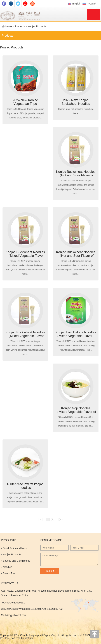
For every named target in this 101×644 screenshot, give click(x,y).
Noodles (7, 567)
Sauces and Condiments (17, 561)
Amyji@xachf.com (16, 615)
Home (9, 26)
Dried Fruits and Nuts (15, 548)
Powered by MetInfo (22, 638)
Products (7, 36)
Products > (21, 26)
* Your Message (69, 559)
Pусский (90, 4)
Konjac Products (37, 26)
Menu (94, 14)
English (74, 4)
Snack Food (10, 573)
